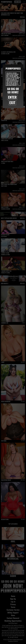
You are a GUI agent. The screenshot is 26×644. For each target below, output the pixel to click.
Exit (12, 103)
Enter (12, 97)
